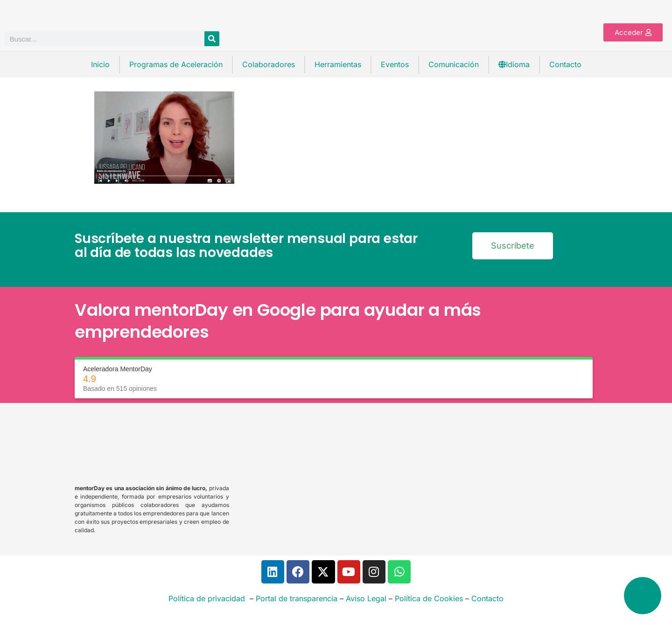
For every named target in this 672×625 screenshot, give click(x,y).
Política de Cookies (429, 598)
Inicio (100, 64)
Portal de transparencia (297, 598)
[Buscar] (212, 39)
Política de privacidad (207, 598)
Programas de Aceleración (176, 64)
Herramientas (338, 64)
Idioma (514, 64)
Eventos (395, 64)
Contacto (565, 64)
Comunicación (454, 64)
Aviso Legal (366, 598)
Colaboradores (269, 64)
